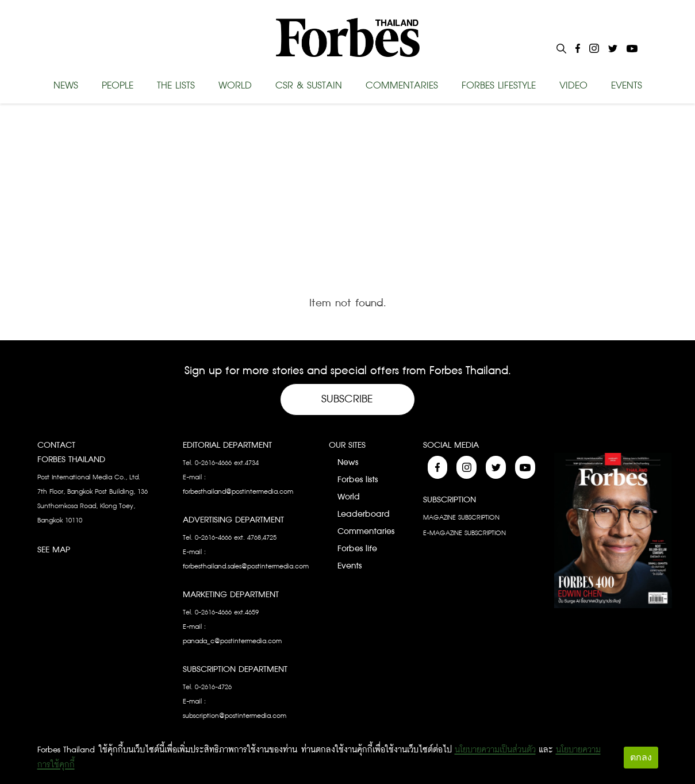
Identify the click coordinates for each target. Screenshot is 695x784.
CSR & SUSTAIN (309, 86)
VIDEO (573, 86)
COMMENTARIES (402, 86)
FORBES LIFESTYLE (499, 86)
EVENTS (627, 86)
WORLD (235, 86)
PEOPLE (118, 86)
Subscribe (347, 399)
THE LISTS (176, 86)
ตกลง (641, 757)
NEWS (66, 86)
